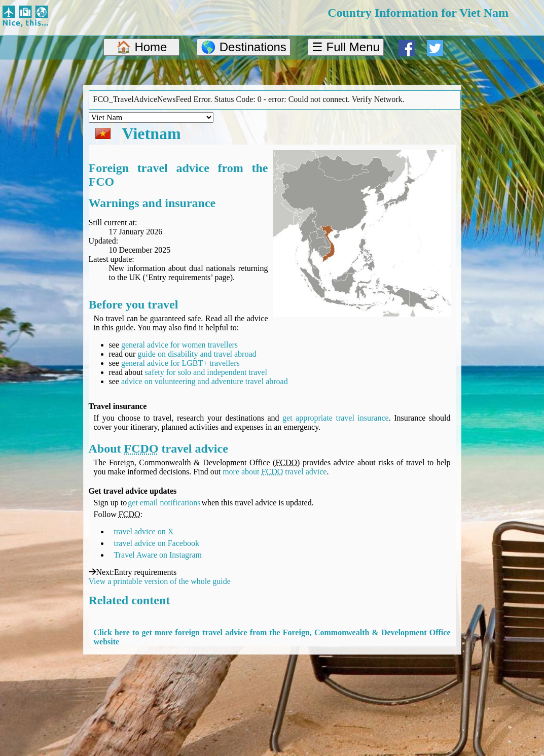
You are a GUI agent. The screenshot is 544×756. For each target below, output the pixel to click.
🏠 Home (142, 47)
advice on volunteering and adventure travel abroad (205, 381)
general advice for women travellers (179, 345)
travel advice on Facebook (157, 543)
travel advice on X (144, 531)
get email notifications (164, 503)
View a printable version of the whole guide (160, 581)
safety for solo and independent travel (206, 372)
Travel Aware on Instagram (158, 555)
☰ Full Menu (346, 47)
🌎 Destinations (244, 47)
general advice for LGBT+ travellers (180, 363)
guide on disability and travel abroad (197, 354)
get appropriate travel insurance (336, 418)
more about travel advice (275, 472)
